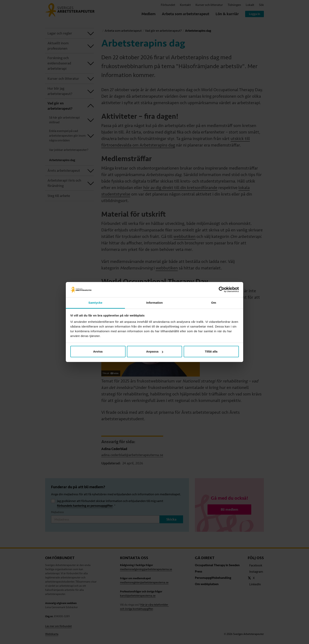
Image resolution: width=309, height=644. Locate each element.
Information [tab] (154, 303)
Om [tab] (214, 303)
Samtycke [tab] (95, 303)
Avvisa (98, 351)
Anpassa (155, 351)
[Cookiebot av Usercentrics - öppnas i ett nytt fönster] (222, 290)
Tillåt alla (211, 351)
